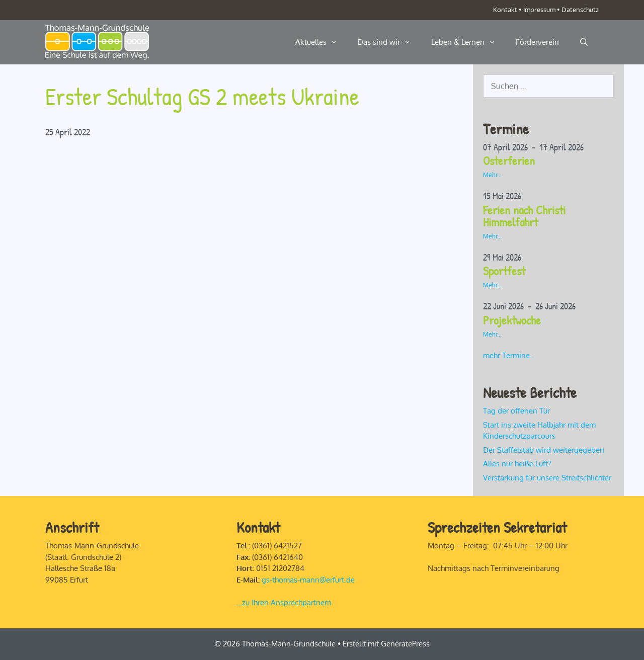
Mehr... (492, 175)
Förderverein (537, 42)
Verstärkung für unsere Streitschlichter (547, 478)
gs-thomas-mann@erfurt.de (308, 580)
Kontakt (505, 10)
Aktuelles (321, 42)
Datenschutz (580, 10)
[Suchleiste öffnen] (584, 42)
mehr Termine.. (508, 355)
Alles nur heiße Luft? (517, 464)
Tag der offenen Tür (516, 411)
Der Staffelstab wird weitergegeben (544, 450)
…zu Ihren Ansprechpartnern (284, 602)
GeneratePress (405, 644)
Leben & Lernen (468, 42)
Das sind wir (389, 42)
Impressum (539, 10)
